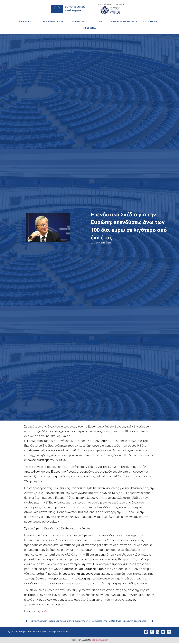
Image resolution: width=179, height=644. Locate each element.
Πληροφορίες (28, 21)
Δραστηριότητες (82, 21)
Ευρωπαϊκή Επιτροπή (54, 21)
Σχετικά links (152, 21)
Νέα (101, 21)
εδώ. (47, 611)
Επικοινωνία (89, 28)
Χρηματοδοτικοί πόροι (124, 21)
